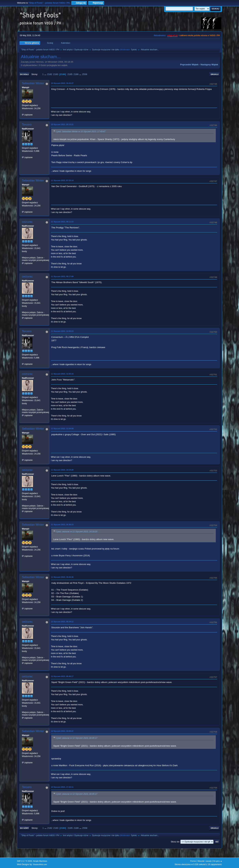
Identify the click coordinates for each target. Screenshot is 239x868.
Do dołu (24, 74)
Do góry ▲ (218, 861)
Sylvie (134, 50)
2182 (50, 74)
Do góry (24, 828)
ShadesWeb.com (40, 864)
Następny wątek (209, 65)
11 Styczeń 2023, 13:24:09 (62, 429)
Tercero (27, 125)
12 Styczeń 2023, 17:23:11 (62, 787)
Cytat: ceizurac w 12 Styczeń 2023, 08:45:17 (77, 738)
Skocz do (175, 842)
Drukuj (215, 74)
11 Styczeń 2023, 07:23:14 (62, 180)
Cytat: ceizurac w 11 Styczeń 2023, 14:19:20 (77, 532)
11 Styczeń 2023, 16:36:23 (62, 525)
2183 (56, 74)
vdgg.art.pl (172, 35)
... (46, 74)
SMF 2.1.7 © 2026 (24, 861)
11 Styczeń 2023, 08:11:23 (62, 222)
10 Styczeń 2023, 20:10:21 (62, 124)
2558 (85, 74)
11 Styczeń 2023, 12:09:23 (62, 331)
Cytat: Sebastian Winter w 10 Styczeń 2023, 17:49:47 (81, 131)
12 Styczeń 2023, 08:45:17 (62, 676)
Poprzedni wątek (189, 65)
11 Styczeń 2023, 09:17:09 (62, 276)
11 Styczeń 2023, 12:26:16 (62, 374)
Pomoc (193, 861)
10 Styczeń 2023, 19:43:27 (62, 83)
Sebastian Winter (33, 83)
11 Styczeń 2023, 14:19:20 (62, 470)
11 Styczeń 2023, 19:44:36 (62, 577)
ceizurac (27, 222)
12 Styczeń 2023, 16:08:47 (62, 731)
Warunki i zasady (205, 861)
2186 (76, 74)
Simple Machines (40, 861)
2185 (70, 74)
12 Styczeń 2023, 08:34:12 (62, 622)
